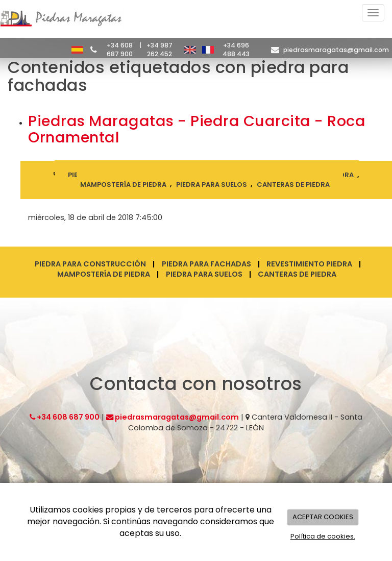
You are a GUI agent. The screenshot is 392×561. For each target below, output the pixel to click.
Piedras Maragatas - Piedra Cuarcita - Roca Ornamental (197, 129)
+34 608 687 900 (120, 50)
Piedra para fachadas (206, 264)
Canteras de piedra (297, 274)
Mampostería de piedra (104, 274)
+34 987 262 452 (160, 50)
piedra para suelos (212, 184)
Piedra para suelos (204, 274)
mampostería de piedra (123, 184)
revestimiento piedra (314, 175)
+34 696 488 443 (236, 50)
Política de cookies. (323, 536)
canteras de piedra (293, 184)
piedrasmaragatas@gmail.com (336, 50)
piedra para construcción (120, 175)
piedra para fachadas (223, 175)
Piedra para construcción (90, 264)
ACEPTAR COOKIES (323, 517)
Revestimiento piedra (309, 264)
